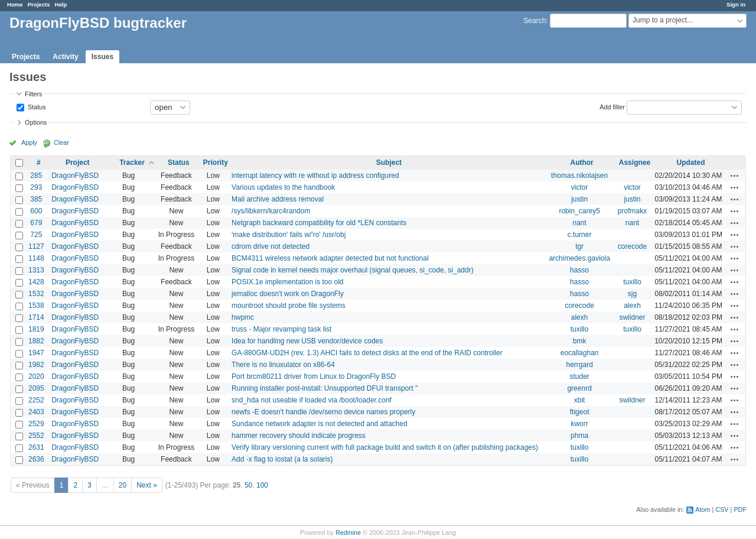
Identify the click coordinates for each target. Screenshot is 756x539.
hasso (579, 270)
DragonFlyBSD (75, 176)
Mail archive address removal (278, 199)
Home (15, 4)
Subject (389, 163)
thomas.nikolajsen (579, 176)
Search (535, 21)
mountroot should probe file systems (289, 306)
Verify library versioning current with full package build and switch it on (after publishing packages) (385, 447)
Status (36, 106)
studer (579, 376)
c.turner (580, 235)
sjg (632, 294)
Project (78, 163)
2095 (36, 388)
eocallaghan (580, 353)
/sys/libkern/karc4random (271, 211)
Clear (61, 142)
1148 (36, 258)
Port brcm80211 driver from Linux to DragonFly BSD (314, 376)
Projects (39, 4)
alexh (632, 306)
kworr (579, 424)
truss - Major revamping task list (281, 329)
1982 (36, 365)
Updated (691, 163)
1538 (36, 306)
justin (579, 199)
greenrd (579, 388)
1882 (36, 341)
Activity (65, 57)
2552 (36, 436)
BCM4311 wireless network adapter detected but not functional (330, 258)
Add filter (612, 106)
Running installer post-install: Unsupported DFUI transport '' (325, 388)
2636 (36, 459)
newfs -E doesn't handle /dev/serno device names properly (323, 412)
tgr (579, 246)
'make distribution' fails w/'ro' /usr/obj (289, 235)
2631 (36, 447)
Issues (102, 57)
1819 (36, 329)
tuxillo (632, 282)
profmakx (632, 211)
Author (581, 163)
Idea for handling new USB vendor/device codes (307, 341)
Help (61, 4)
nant (579, 223)
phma (579, 436)
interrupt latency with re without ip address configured (315, 176)
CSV (722, 509)
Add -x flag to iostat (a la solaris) (282, 459)
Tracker (132, 163)
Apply (29, 142)
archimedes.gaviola (579, 258)
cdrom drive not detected (271, 246)
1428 (36, 282)
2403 (36, 412)
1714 (36, 317)
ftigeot (580, 412)
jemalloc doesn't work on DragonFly (288, 294)
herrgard (579, 365)
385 (36, 199)
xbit (580, 400)
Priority (216, 163)
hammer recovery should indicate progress (299, 436)
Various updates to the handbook (283, 187)
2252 (36, 400)
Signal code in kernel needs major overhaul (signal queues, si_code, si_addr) (353, 270)
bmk (580, 341)
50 (248, 485)
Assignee (635, 163)
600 (36, 211)
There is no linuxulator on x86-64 (283, 365)
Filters (33, 94)
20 (123, 485)
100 (262, 485)
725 (36, 235)
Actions (735, 176)
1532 (36, 294)
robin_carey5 (579, 211)
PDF (740, 509)
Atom (703, 509)
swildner (632, 317)
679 (36, 223)
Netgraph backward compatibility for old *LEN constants (319, 223)
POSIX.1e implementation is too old (287, 282)
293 (36, 187)
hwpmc (243, 317)
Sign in (736, 4)
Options (36, 122)
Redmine (348, 532)
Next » (147, 485)
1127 (36, 246)
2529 (36, 424)
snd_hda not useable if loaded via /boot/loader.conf (312, 400)
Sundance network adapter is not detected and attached (320, 424)
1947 (36, 353)
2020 (36, 376)
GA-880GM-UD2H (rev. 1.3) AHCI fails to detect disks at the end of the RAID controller (367, 353)
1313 (36, 270)
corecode (632, 246)
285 (36, 176)
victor (580, 187)
